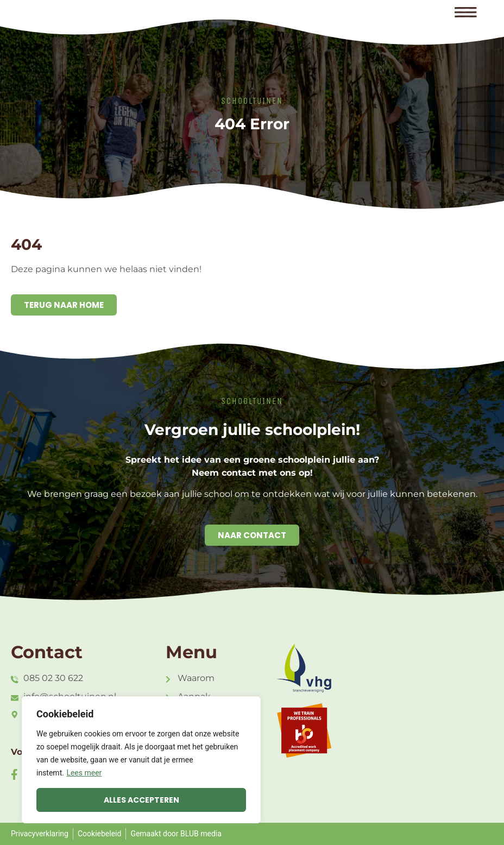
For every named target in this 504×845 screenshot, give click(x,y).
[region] (141, 760)
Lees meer (84, 773)
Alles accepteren (141, 800)
